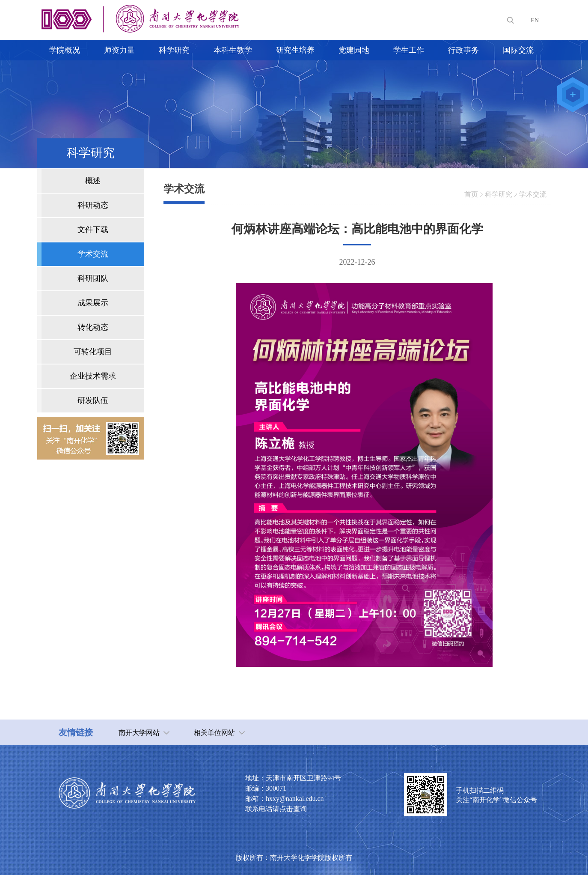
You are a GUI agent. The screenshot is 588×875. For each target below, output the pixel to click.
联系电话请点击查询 (276, 809)
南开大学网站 (139, 733)
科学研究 (499, 194)
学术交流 (533, 194)
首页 (471, 194)
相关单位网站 (214, 733)
